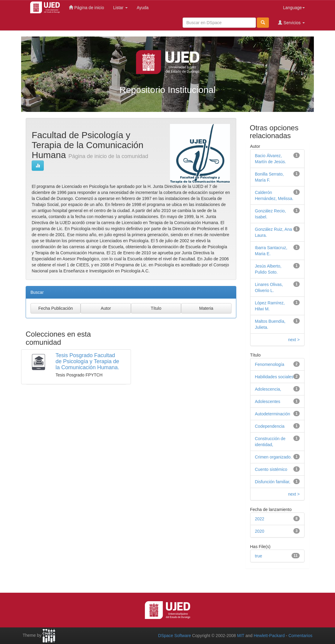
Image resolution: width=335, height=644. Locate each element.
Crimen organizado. (273, 457)
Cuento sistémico (271, 469)
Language (294, 8)
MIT (241, 636)
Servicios (291, 22)
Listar (120, 8)
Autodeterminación (273, 414)
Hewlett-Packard (269, 636)
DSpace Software (175, 636)
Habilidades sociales (274, 377)
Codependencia (270, 426)
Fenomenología (270, 364)
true (259, 556)
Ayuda (143, 8)
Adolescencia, (268, 389)
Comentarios (300, 636)
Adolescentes (268, 401)
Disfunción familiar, (273, 482)
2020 (260, 531)
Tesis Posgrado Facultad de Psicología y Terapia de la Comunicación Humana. (87, 361)
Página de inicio (86, 7)
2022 (260, 519)
